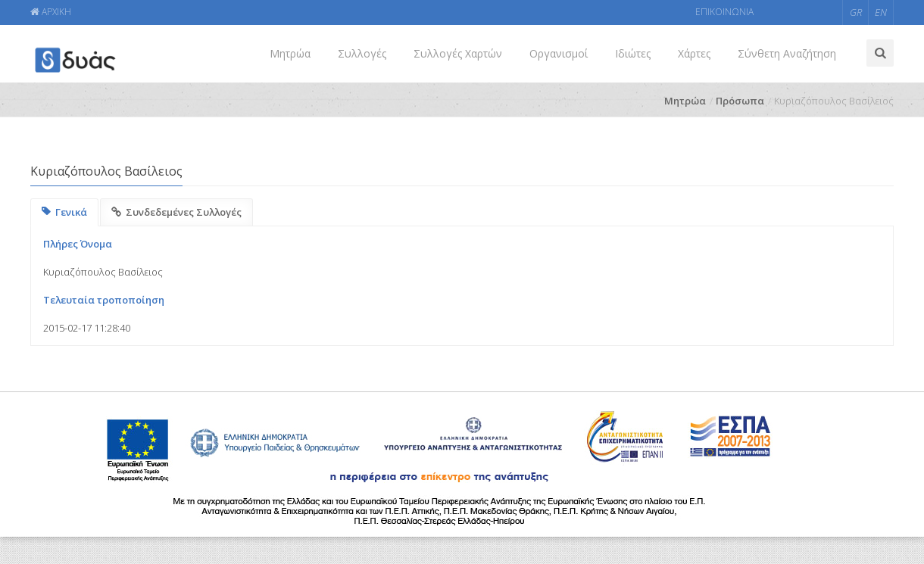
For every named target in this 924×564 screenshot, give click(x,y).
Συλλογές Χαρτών (458, 53)
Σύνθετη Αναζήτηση (787, 53)
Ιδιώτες (633, 53)
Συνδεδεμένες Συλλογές (176, 212)
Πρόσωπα (740, 101)
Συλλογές (362, 53)
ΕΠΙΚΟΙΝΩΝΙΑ (724, 12)
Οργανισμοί (559, 53)
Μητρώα (290, 53)
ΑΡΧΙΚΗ (51, 12)
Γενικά (64, 212)
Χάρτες (694, 53)
